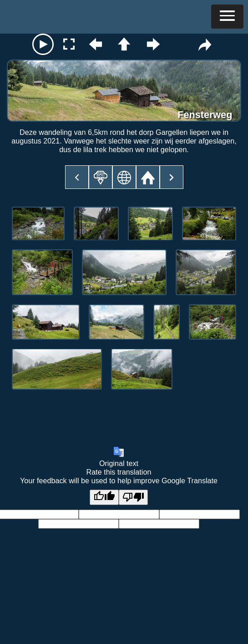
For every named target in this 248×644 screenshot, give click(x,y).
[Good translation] (104, 497)
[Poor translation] (133, 497)
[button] (227, 17)
